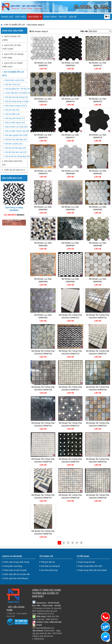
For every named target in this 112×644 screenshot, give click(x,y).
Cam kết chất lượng (48, 570)
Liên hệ (73, 17)
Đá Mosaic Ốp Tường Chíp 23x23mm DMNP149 (98, 496)
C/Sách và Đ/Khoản (12, 556)
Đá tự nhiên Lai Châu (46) (16, 127)
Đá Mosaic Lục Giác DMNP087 (70, 244)
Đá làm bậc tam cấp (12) (15, 152)
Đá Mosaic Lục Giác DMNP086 (43, 244)
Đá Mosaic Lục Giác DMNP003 (43, 64)
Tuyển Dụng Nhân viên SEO (89, 566)
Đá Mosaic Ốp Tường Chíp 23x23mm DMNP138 (98, 388)
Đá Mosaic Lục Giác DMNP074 (70, 100)
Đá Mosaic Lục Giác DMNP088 (98, 244)
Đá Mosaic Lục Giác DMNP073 (43, 100)
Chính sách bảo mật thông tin (15, 578)
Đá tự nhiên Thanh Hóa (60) (16, 131)
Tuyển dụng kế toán (86, 562)
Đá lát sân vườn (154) (14, 80)
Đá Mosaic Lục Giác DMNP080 (70, 172)
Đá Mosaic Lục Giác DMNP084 (70, 208)
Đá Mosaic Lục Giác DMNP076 (43, 136)
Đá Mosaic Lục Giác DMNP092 (43, 316)
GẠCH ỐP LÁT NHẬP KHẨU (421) (12, 65)
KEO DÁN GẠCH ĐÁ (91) (12, 163)
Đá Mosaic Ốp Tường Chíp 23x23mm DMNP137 (70, 388)
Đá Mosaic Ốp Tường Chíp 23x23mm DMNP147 (43, 496)
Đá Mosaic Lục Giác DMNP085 (98, 208)
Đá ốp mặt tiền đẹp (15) (15, 148)
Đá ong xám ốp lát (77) (14, 118)
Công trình (50, 17)
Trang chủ (7, 17)
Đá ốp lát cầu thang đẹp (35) (16, 156)
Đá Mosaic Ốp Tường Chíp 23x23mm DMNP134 (70, 352)
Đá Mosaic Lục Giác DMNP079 (43, 172)
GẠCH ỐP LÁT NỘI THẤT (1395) (12, 47)
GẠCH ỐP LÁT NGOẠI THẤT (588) (13, 56)
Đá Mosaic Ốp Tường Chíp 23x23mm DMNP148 (70, 496)
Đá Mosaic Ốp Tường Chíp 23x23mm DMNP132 (98, 316)
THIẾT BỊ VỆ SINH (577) (14, 170)
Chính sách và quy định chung (16, 562)
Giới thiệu (20, 17)
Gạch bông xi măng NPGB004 (14, 211)
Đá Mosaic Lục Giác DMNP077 (70, 136)
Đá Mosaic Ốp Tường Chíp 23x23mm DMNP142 (70, 424)
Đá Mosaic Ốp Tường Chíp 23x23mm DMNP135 (98, 352)
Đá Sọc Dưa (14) (12, 84)
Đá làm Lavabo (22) (13, 144)
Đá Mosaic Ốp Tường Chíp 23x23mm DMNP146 (98, 460)
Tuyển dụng (83, 556)
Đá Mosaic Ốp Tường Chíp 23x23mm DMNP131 (70, 316)
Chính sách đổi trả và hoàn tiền (16, 574)
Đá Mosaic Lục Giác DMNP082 (43, 208)
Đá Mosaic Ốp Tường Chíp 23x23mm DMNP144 (43, 460)
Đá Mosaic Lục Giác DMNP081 (98, 172)
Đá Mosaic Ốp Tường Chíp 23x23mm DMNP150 (43, 532)
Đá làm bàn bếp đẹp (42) (15, 139)
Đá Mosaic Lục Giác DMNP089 (43, 280)
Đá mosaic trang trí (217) (15, 106)
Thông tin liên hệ (47, 562)
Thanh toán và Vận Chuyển (14, 570)
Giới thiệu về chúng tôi (50, 566)
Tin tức (63, 17)
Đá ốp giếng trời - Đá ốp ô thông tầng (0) (16, 89)
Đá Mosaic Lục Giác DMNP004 (70, 64)
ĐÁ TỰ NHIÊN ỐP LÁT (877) (13, 74)
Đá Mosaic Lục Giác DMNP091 (98, 280)
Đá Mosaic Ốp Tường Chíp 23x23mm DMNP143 (98, 424)
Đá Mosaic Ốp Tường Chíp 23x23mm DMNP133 (43, 352)
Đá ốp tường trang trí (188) (16, 101)
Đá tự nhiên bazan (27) (14, 123)
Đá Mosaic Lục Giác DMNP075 (98, 100)
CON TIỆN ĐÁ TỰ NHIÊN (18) (16, 93)
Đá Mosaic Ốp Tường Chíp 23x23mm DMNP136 (43, 388)
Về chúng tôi (46, 556)
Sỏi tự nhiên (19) (12, 114)
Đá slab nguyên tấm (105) (16, 135)
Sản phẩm (34, 17)
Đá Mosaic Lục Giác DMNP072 (98, 64)
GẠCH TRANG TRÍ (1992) (11, 38)
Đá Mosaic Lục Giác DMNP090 (70, 280)
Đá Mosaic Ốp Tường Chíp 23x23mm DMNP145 (70, 460)
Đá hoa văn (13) (11, 110)
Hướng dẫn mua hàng (12, 566)
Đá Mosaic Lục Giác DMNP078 (98, 136)
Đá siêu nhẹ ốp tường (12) (16, 97)
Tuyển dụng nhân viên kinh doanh (92, 570)
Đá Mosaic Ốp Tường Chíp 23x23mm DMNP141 (43, 424)
